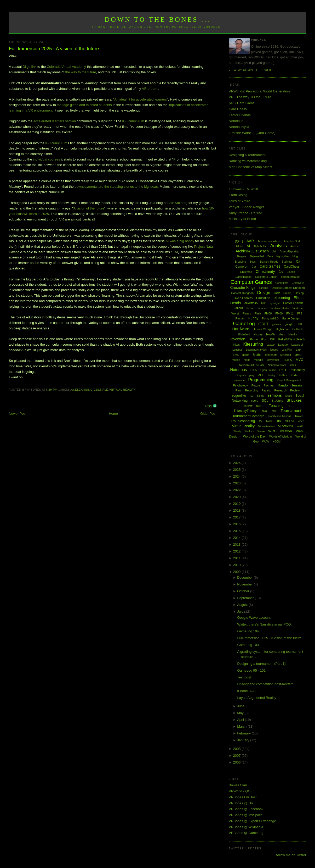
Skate (289, 396)
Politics (283, 375)
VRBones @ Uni (241, 803)
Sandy (260, 396)
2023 (237, 483)
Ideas (282, 335)
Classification (243, 277)
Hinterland (244, 335)
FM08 (268, 313)
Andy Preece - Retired (245, 213)
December (245, 577)
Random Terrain (290, 385)
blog (295, 256)
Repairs (266, 391)
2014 (237, 538)
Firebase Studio (280, 308)
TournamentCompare (248, 416)
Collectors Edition (266, 277)
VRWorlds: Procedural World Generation (259, 91)
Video (301, 421)
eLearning (84, 390)
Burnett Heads (269, 262)
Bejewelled (257, 256)
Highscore (282, 329)
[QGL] (239, 241)
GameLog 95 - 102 (251, 670)
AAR (250, 241)
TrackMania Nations (280, 416)
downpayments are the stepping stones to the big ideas (116, 187)
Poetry (271, 375)
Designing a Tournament (247, 155)
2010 (237, 565)
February (244, 733)
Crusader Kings (243, 288)
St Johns (277, 401)
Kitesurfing (253, 344)
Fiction (250, 308)
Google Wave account (254, 618)
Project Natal (204, 247)
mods (247, 360)
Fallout (238, 308)
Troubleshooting (243, 421)
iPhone (253, 339)
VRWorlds (286, 426)
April (241, 720)
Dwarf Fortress (243, 298)
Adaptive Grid (292, 241)
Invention (238, 339)
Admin (239, 246)
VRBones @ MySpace (246, 815)
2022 (237, 490)
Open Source (268, 370)
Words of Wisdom (281, 436)
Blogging (241, 262)
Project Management (289, 380)
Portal (294, 375)
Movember (273, 360)
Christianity (265, 271)
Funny (253, 318)
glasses (277, 324)
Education (263, 298)
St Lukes (294, 400)
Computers (282, 283)
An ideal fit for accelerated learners (141, 99)
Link (299, 350)
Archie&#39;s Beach (252, 251)
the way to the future (81, 72)
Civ (281, 272)
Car (254, 267)
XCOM (277, 442)
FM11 (290, 313)
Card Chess (238, 109)
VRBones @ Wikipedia (246, 827)
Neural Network (277, 365)
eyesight (275, 303)
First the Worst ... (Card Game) (252, 133)
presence (239, 380)
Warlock (249, 431)
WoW (266, 441)
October (244, 591)
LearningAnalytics (256, 350)
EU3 (264, 303)
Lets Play (287, 350)
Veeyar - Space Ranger (246, 207)
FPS (300, 314)
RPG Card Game (242, 103)
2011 (237, 558)
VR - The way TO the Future (250, 97)
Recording (251, 390)
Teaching (276, 406)
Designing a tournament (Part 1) (262, 664)
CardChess (292, 267)
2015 (237, 531)
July (241, 612)
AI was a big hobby (180, 241)
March (242, 726)
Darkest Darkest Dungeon (288, 288)
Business (287, 262)
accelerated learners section (55, 121)
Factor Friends (240, 115)
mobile (236, 360)
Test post (244, 677)
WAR (300, 426)
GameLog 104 (248, 631)
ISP (272, 339)
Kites (237, 345)
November (245, 584)
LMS (236, 355)
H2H (299, 324)
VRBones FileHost (243, 797)
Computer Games (251, 282)
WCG (272, 431)
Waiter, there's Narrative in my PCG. (265, 624)
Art (274, 251)
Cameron (242, 267)
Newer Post (18, 414)
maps (246, 355)
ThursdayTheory (245, 411)
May (241, 713)
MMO (298, 355)
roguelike (239, 396)
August (243, 605)
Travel (299, 416)
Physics (241, 375)
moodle (258, 360)
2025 (237, 470)
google (289, 324)
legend (274, 350)
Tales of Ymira (239, 201)
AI (73, 390)
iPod (264, 339)
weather (286, 431)
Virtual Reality (123, 390)
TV (260, 421)
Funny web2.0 (270, 319)
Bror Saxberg (177, 203)
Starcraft (248, 406)
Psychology (240, 385)
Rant (238, 390)
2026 (237, 463)
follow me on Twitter (291, 855)
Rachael (269, 385)
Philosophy (297, 370)
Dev (277, 293)
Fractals (240, 319)
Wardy (237, 431)
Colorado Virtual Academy (66, 67)
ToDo (264, 411)
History (258, 334)
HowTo (271, 334)
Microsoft (271, 355)
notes (293, 365)
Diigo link (29, 67)
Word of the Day (254, 436)
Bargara (242, 256)
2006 (237, 762)
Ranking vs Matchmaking (248, 161)
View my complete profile (251, 70)
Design (264, 293)
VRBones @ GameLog (246, 833)
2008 (237, 749)
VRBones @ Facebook (246, 809)
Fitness (247, 314)
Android (295, 246)
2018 (237, 510)
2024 (237, 476)
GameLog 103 (248, 645)
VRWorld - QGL (241, 791)
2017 (237, 517)
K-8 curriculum (133, 121)
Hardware (241, 329)
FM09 (279, 313)
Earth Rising (238, 195)
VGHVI (290, 421)
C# (298, 262)
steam (261, 406)
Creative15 (298, 283)
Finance (262, 308)
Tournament (291, 410)
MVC (299, 360)
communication (291, 277)
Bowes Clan (238, 785)
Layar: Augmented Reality (257, 698)
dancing (264, 288)
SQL (265, 401)
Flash (257, 314)
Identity (293, 335)
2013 (237, 544)
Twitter (270, 421)
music (287, 360)
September (246, 598)
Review (295, 390)
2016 (237, 524)
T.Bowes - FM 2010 (243, 189)
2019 (237, 504)
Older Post (208, 414)
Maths (257, 355)
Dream (287, 293)
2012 (237, 551)
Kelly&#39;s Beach (291, 339)
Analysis (279, 246)
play (252, 375)
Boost (253, 262)
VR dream (150, 89)
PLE (105, 390)
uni (279, 421)
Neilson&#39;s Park (252, 365)
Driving (299, 293)
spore (255, 401)
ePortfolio (251, 303)
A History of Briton (242, 219)
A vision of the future (89, 208)
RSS (209, 406)
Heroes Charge (263, 329)
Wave (261, 431)
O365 (254, 370)
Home (113, 414)
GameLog (244, 324)
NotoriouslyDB (240, 127)
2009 (237, 572)
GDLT (98, 390)
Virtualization (267, 426)
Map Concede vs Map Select (250, 167)
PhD (283, 370)
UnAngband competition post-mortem (265, 684)
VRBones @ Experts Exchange (252, 821)
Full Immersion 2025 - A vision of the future (54, 49)
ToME (274, 411)
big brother (283, 256)
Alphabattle (260, 246)
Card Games (270, 266)
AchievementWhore (269, 241)
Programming (261, 380)
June (241, 706)
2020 (237, 497)
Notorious (236, 121)
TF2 (290, 406)
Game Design (291, 318)
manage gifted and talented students (84, 105)
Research (280, 390)
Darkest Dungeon (243, 293)
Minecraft (286, 355)
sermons (275, 395)
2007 (237, 756)
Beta (270, 256)
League (283, 345)
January (244, 740)
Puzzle (256, 385)
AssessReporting (289, 251)
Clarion (291, 272)
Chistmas (246, 272)
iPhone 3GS (247, 691)
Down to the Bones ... (157, 20)
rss (251, 396)
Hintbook (297, 329)
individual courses (46, 159)
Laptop (271, 345)
